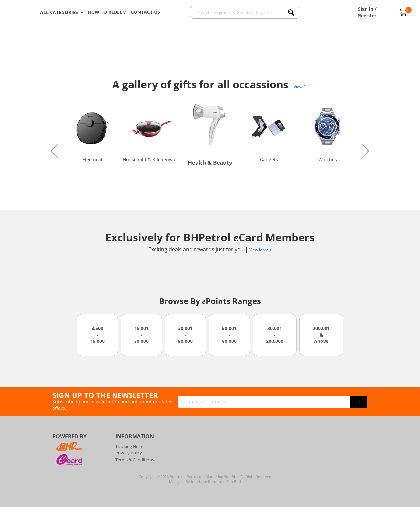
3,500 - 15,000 (97, 335)
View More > (261, 250)
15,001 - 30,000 (141, 335)
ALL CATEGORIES (62, 12)
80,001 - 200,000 (275, 335)
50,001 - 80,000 (229, 335)
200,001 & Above (321, 335)
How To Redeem (107, 12)
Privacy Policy (129, 453)
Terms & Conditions (135, 460)
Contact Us (146, 12)
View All (301, 87)
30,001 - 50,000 (185, 335)
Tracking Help (129, 446)
